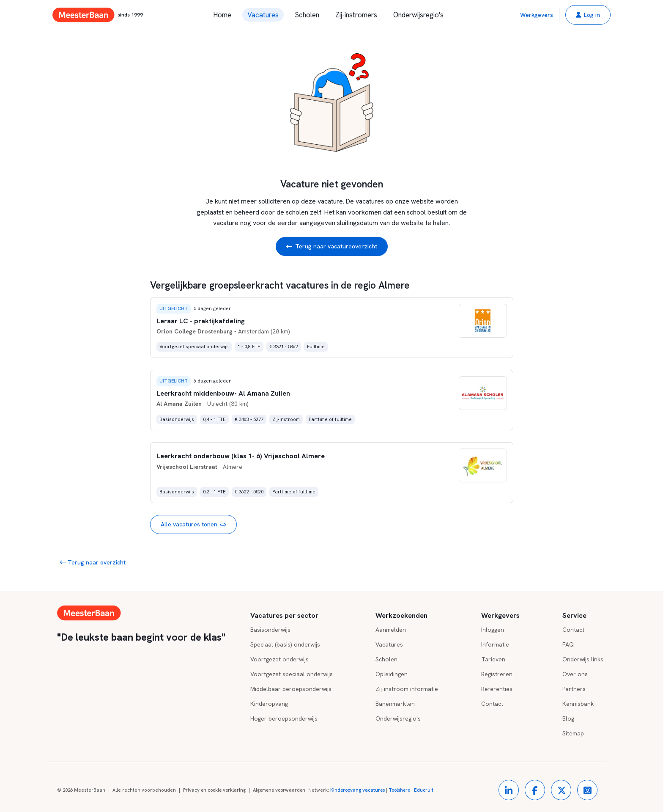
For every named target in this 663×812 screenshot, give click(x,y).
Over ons (575, 674)
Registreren (497, 674)
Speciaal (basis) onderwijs (285, 644)
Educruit (424, 790)
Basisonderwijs (270, 630)
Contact (492, 704)
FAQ (568, 644)
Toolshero (399, 790)
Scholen (307, 15)
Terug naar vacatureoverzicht (332, 246)
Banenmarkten (395, 704)
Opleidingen (392, 674)
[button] (588, 15)
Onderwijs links (583, 659)
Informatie (495, 644)
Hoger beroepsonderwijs (284, 718)
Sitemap (573, 733)
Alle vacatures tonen (193, 524)
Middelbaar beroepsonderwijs (291, 689)
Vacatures (263, 15)
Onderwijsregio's (418, 15)
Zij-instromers (356, 15)
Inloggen (493, 630)
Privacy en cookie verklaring (214, 790)
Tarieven (493, 659)
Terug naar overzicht (93, 562)
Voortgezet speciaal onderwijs (292, 674)
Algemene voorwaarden (279, 790)
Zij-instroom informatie (407, 689)
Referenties (497, 689)
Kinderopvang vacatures (358, 790)
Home (222, 15)
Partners (574, 689)
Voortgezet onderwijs (279, 659)
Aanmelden (391, 630)
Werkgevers (537, 15)
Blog (568, 718)
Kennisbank (578, 704)
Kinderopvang (269, 704)
